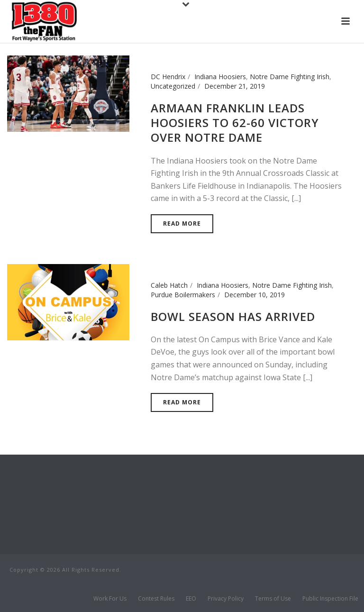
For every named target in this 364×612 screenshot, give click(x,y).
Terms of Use (273, 599)
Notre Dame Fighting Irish (290, 77)
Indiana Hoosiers (220, 77)
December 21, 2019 (235, 86)
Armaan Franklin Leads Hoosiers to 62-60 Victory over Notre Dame (235, 123)
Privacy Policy (226, 599)
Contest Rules (156, 599)
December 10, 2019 (255, 295)
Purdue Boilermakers (183, 295)
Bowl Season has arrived (233, 316)
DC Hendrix (168, 77)
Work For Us (110, 599)
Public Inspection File (330, 599)
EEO (191, 599)
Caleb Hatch (169, 285)
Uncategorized (173, 86)
